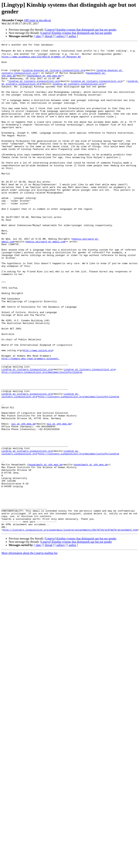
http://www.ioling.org (38, 411)
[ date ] (38, 36)
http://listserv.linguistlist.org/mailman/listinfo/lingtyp (42, 437)
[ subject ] (61, 36)
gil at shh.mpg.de (24, 499)
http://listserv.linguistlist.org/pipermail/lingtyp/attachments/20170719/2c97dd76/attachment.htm (70, 626)
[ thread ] (49, 36)
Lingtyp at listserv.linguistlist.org (27, 433)
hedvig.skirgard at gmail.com (45, 280)
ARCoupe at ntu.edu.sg (37, 20)
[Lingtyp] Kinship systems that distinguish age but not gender (80, 30)
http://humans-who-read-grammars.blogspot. (31, 420)
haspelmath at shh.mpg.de (44, 81)
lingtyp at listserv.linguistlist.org (34, 88)
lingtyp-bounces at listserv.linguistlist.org (54, 75)
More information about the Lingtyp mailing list (29, 649)
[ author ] (72, 36)
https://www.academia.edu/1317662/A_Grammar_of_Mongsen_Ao (41, 58)
